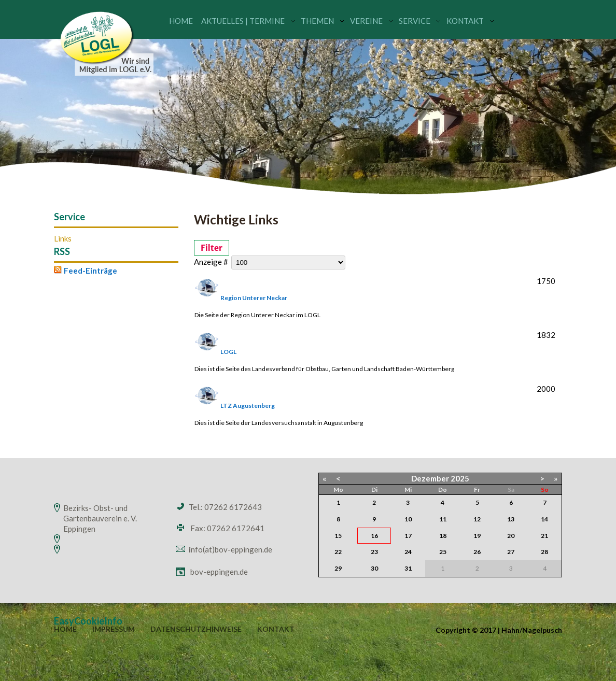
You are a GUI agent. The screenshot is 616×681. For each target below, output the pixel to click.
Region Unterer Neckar (254, 298)
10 (408, 519)
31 (408, 568)
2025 (460, 478)
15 (338, 536)
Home (181, 21)
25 (443, 552)
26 (477, 552)
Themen (317, 21)
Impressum (114, 629)
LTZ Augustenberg (248, 406)
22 (338, 552)
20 (511, 536)
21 (544, 536)
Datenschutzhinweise (196, 629)
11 (443, 519)
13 (511, 519)
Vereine (366, 21)
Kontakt (465, 21)
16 (374, 536)
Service (415, 21)
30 (374, 568)
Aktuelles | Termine (243, 21)
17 (408, 536)
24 (408, 552)
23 (374, 552)
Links (63, 239)
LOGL (228, 352)
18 (443, 536)
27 (511, 552)
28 (544, 552)
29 (338, 568)
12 (477, 519)
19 (477, 536)
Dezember (430, 478)
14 (544, 519)
